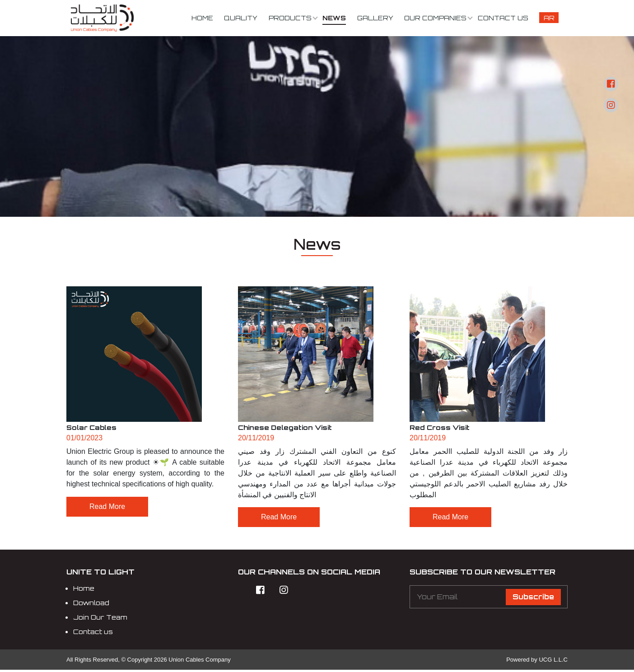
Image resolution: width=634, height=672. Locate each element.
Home (202, 18)
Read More (107, 506)
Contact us (503, 18)
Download (91, 605)
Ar (549, 18)
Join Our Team (100, 619)
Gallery (375, 18)
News (334, 18)
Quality (241, 18)
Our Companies (435, 18)
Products (290, 18)
